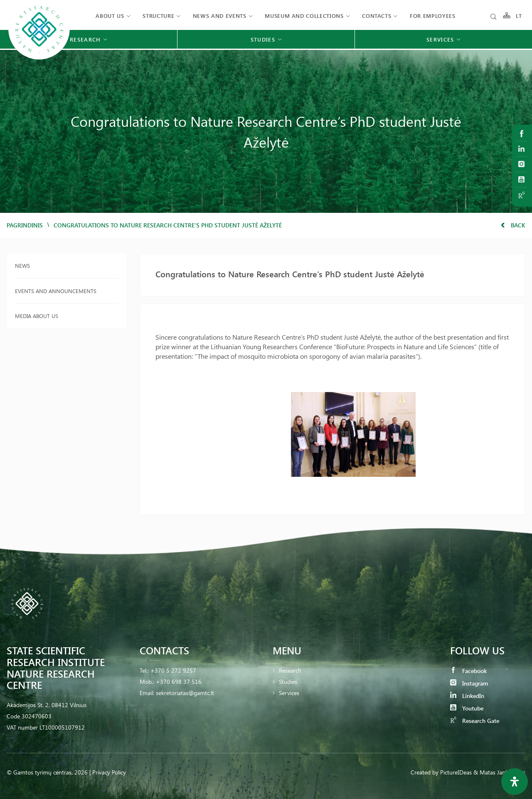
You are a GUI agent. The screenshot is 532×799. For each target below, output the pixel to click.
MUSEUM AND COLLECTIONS (304, 16)
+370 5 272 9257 (173, 670)
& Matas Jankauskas (499, 772)
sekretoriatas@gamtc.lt (185, 693)
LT (519, 16)
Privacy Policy (109, 772)
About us (110, 16)
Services (289, 693)
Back (513, 225)
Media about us (37, 316)
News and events (220, 16)
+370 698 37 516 (179, 682)
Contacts (377, 16)
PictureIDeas (456, 772)
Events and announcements (56, 291)
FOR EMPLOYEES (432, 16)
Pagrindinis (25, 225)
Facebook (468, 671)
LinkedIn (467, 696)
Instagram (469, 683)
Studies (288, 682)
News (22, 265)
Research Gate (475, 721)
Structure (158, 16)
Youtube (467, 708)
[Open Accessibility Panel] (515, 782)
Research (290, 670)
